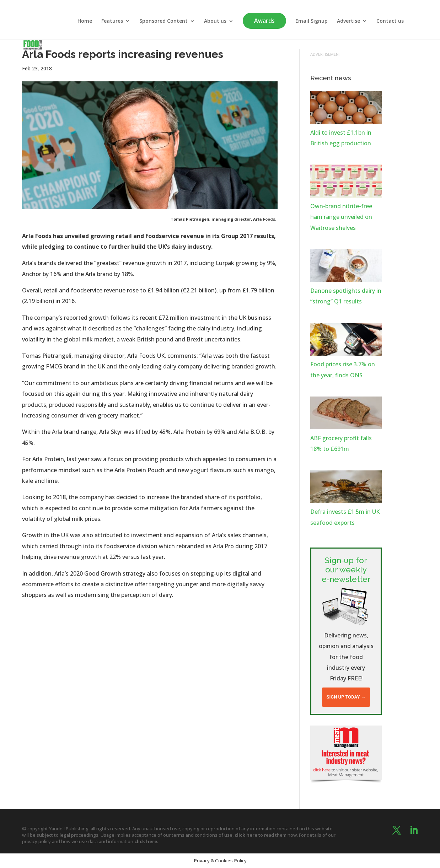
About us (215, 21)
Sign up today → (346, 697)
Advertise (348, 21)
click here (246, 835)
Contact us (390, 21)
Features (112, 21)
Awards (264, 21)
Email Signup (312, 21)
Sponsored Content (163, 21)
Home (85, 21)
